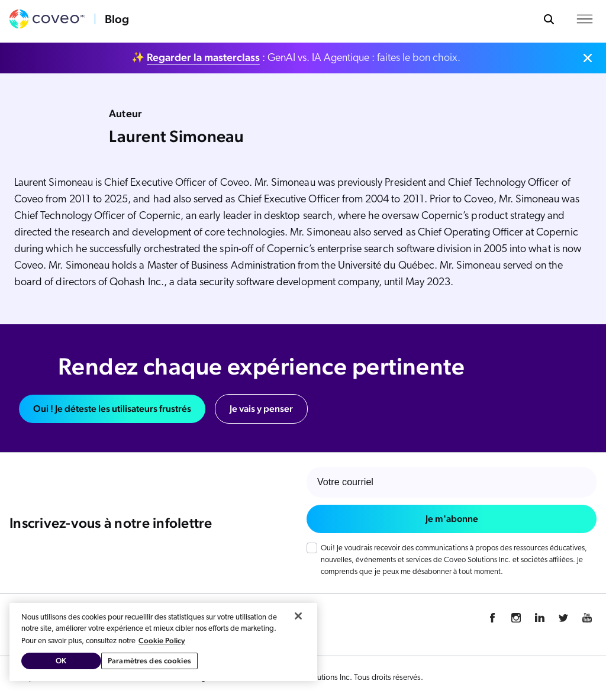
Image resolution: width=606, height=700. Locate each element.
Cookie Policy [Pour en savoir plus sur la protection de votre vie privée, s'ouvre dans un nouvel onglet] (162, 641)
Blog (117, 19)
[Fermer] (298, 616)
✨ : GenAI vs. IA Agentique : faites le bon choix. (296, 57)
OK (61, 661)
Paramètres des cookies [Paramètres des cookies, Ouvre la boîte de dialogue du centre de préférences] (149, 661)
